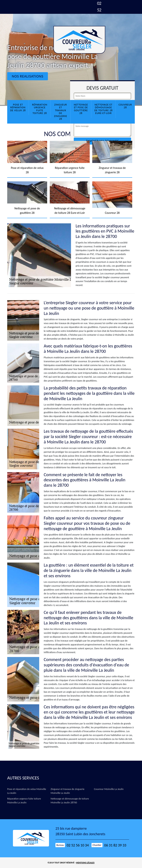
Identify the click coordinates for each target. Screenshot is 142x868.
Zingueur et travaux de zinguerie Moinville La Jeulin (68, 791)
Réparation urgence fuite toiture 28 (40, 109)
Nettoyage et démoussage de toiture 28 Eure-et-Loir (103, 109)
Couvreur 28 (125, 106)
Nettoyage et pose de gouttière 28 (81, 109)
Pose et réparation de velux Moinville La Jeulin (27, 791)
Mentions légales (85, 863)
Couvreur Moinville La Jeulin (109, 789)
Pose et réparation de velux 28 (18, 108)
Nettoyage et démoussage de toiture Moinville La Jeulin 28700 (70, 801)
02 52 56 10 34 (78, 845)
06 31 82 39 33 (115, 845)
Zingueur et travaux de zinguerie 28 (61, 112)
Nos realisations (28, 76)
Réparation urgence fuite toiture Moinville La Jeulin (24, 801)
